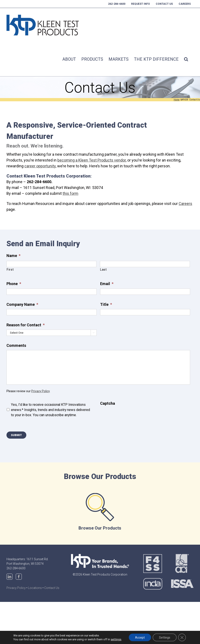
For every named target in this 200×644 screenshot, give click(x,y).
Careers (185, 204)
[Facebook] (19, 577)
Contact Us (52, 588)
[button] (186, 59)
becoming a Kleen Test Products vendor (92, 160)
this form (70, 193)
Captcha (108, 403)
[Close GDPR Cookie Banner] (182, 637)
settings (115, 639)
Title (106, 304)
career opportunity (40, 166)
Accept (139, 637)
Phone (14, 284)
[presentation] (133, 416)
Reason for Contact (26, 325)
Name (13, 256)
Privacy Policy (40, 391)
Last (103, 270)
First (10, 270)
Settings (165, 637)
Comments (16, 345)
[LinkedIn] (9, 577)
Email (107, 284)
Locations (35, 588)
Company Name (22, 304)
